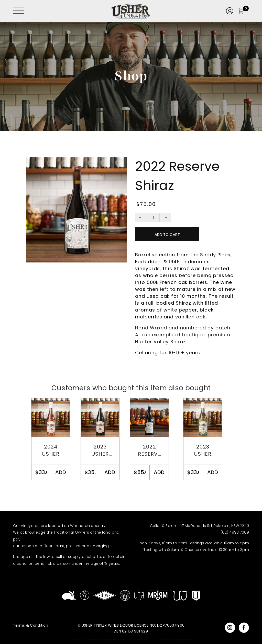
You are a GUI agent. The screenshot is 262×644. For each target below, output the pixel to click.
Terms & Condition (31, 625)
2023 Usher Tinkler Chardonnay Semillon (203, 450)
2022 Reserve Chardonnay (149, 450)
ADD (61, 472)
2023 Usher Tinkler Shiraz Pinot (100, 450)
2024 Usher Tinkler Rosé (51, 450)
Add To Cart (167, 234)
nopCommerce (92, 640)
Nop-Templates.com (124, 640)
